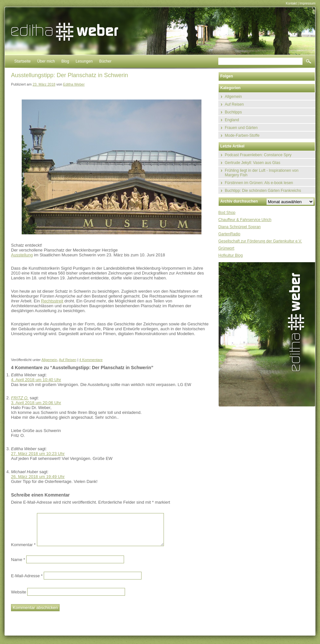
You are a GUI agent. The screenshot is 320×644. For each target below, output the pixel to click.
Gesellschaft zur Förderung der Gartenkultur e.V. (260, 241)
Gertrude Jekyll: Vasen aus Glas (252, 163)
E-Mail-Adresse (27, 575)
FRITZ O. (20, 398)
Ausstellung (22, 255)
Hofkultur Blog (230, 255)
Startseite (23, 61)
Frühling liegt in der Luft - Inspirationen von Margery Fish (262, 173)
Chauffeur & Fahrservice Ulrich (245, 220)
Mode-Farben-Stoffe (242, 135)
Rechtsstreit (52, 301)
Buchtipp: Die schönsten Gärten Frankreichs (263, 191)
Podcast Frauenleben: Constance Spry (258, 155)
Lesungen (84, 61)
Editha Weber (74, 84)
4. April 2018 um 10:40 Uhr (36, 380)
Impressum (308, 3)
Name (18, 559)
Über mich (46, 61)
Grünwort (226, 248)
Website (19, 592)
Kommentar (23, 545)
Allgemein (49, 360)
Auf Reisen (68, 360)
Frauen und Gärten (241, 128)
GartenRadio (229, 234)
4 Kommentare (91, 360)
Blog (65, 61)
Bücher (105, 61)
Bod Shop (227, 213)
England (232, 120)
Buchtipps (233, 112)
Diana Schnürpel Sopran (240, 227)
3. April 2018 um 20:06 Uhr (36, 403)
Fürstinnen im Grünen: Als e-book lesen (259, 183)
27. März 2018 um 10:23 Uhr (38, 454)
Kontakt (291, 3)
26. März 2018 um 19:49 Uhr (38, 477)
